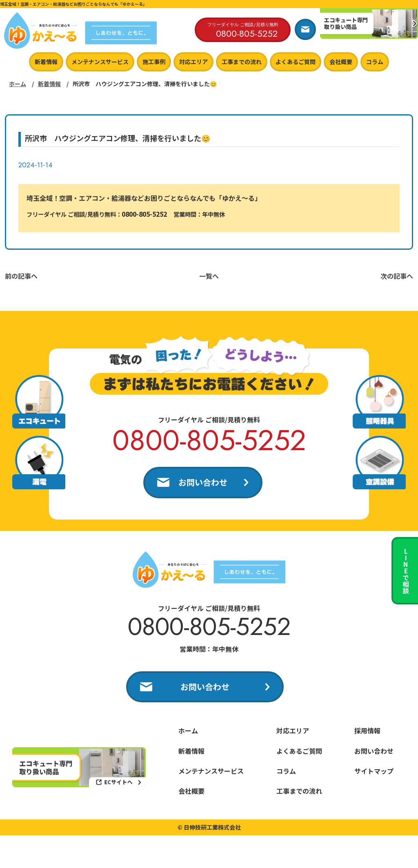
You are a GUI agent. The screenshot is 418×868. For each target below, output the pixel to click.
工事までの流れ (242, 62)
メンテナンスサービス (100, 62)
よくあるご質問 (296, 62)
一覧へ (209, 276)
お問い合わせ (203, 482)
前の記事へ (21, 276)
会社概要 (341, 62)
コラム (375, 62)
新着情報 (46, 62)
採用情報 (367, 730)
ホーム (18, 84)
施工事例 (154, 62)
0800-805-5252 (144, 214)
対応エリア (193, 62)
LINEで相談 (406, 571)
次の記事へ (397, 276)
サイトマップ (374, 771)
